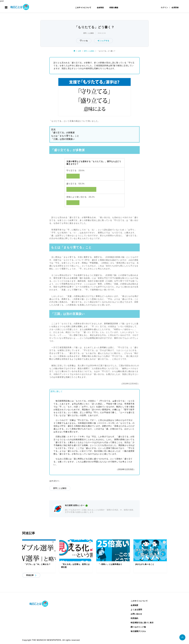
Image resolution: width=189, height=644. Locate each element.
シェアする (103, 41)
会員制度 (100, 7)
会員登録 (175, 7)
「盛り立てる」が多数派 (63, 133)
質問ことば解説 (89, 33)
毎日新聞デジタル (138, 631)
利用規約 (134, 618)
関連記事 (30, 575)
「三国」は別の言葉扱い (63, 139)
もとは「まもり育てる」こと (65, 136)
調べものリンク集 (138, 627)
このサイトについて (83, 7)
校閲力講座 (114, 7)
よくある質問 (136, 610)
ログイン (164, 7)
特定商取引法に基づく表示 (142, 623)
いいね (85, 41)
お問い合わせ (136, 614)
